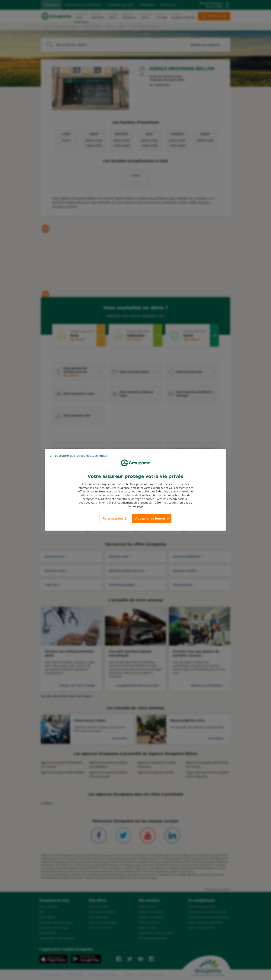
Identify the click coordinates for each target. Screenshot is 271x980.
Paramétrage (113, 519)
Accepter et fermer (150, 519)
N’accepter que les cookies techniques (80, 456)
